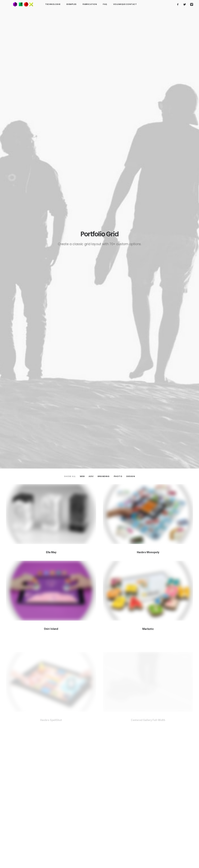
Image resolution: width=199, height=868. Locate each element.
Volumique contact (112, 4)
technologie (39, 4)
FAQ (92, 4)
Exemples (58, 4)
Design (131, 81)
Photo (118, 81)
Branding (104, 81)
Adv (91, 81)
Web (82, 81)
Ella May (51, 157)
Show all (70, 81)
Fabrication (76, 4)
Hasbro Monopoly (148, 157)
